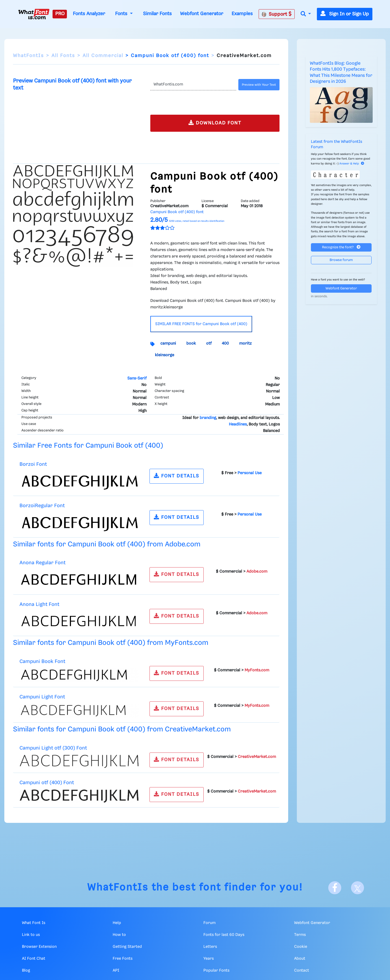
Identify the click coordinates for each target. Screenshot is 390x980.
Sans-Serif (137, 378)
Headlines (238, 424)
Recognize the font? (341, 247)
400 (225, 344)
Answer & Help (352, 164)
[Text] (193, 85)
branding (208, 418)
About (300, 959)
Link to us (31, 935)
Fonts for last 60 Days (224, 935)
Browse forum (341, 260)
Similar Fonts (157, 14)
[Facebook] (335, 888)
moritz (245, 344)
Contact (302, 971)
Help (117, 923)
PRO (60, 14)
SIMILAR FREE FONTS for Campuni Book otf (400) (201, 324)
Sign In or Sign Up (345, 14)
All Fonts (63, 56)
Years (209, 959)
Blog (26, 971)
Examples (242, 14)
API (116, 971)
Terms (300, 935)
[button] (306, 14)
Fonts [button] (122, 14)
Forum (209, 923)
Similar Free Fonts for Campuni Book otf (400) (88, 446)
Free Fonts (123, 959)
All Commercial (103, 56)
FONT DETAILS (177, 476)
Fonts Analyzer (89, 14)
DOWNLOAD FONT (215, 123)
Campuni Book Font (42, 661)
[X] (357, 888)
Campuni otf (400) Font (47, 783)
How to (119, 935)
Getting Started (127, 947)
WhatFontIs (28, 56)
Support (277, 14)
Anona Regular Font (43, 563)
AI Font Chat (34, 959)
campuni (168, 344)
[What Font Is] (34, 14)
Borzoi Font (33, 464)
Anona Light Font (39, 604)
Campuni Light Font (42, 697)
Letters (210, 947)
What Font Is (34, 923)
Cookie (301, 947)
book (191, 344)
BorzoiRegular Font (42, 506)
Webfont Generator (202, 14)
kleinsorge (165, 355)
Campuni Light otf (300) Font (53, 748)
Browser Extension (39, 947)
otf (209, 344)
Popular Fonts (216, 971)
